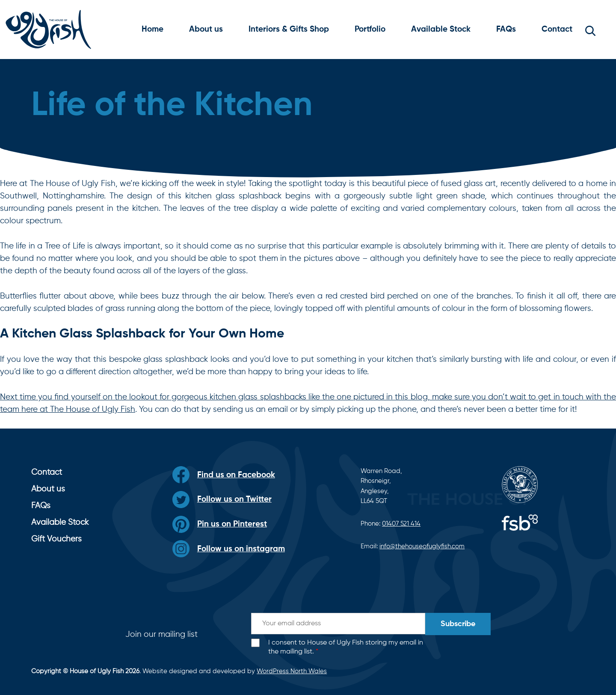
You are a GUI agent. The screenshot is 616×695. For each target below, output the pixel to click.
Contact (557, 29)
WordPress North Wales (292, 671)
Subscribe (458, 624)
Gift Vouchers (56, 539)
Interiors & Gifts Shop (289, 29)
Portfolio (370, 29)
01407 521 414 (401, 524)
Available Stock (441, 29)
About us (206, 29)
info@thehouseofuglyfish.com (422, 546)
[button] (590, 30)
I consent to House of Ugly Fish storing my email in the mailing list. (346, 647)
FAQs (506, 29)
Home (153, 29)
